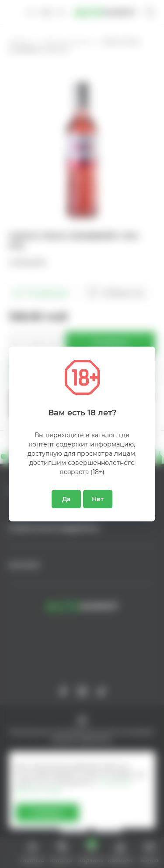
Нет (98, 499)
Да (66, 499)
